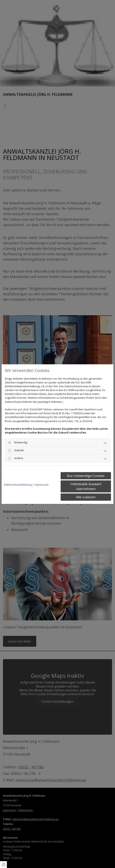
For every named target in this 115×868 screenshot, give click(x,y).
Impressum (42, 485)
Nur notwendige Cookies (86, 476)
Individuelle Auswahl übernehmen (86, 486)
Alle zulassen (86, 497)
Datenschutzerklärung (18, 485)
